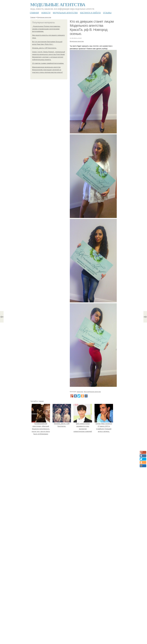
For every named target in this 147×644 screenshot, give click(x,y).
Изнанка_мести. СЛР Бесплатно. (44, 48)
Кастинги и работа (90, 13)
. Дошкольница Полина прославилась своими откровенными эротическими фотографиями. (46, 29)
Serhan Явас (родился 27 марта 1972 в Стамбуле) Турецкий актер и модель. (104, 426)
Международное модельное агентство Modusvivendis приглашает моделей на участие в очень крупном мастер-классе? (47, 70)
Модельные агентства (58, 5)
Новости (46, 13)
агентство (80, 392)
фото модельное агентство (92, 392)
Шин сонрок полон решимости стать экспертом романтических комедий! (83, 426)
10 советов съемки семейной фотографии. (48, 63)
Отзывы (107, 13)
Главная (34, 13)
